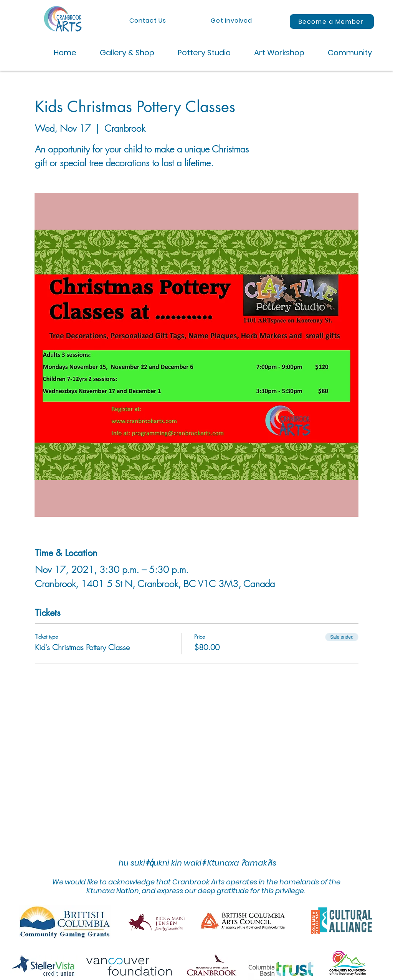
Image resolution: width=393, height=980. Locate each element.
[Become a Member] (332, 22)
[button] (121, 53)
